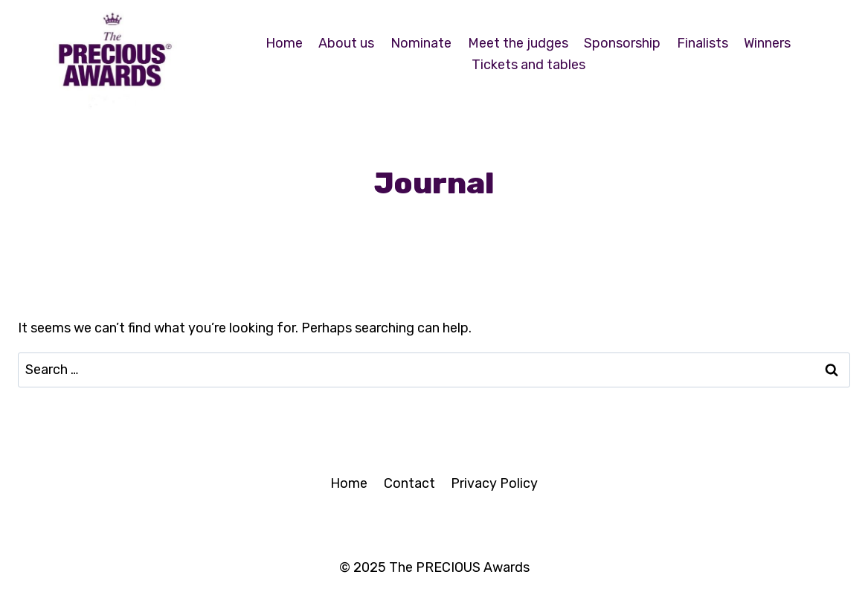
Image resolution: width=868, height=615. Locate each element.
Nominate (421, 43)
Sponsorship (622, 43)
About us (346, 43)
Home (284, 43)
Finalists (703, 43)
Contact (409, 483)
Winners (767, 43)
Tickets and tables (528, 65)
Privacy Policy (494, 483)
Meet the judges (518, 43)
